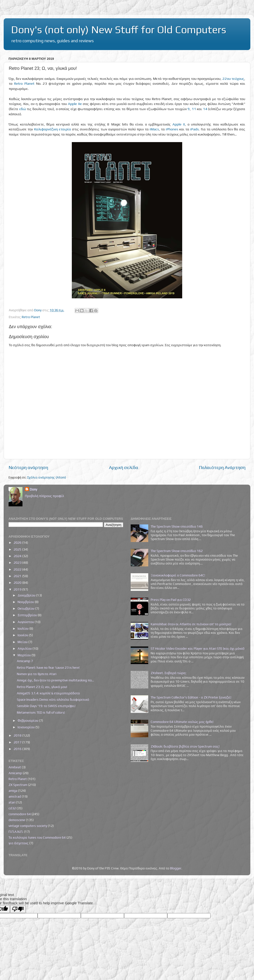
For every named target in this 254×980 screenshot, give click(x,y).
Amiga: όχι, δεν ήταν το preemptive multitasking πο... (55, 680)
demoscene (17, 820)
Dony (33, 489)
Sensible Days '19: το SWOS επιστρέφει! (46, 706)
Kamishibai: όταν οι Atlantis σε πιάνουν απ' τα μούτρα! (191, 624)
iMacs (154, 129)
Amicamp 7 (25, 661)
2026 (18, 542)
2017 (18, 742)
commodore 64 (20, 814)
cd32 (12, 808)
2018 (18, 735)
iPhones (172, 129)
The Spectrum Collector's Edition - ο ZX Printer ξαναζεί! (191, 697)
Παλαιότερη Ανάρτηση (222, 467)
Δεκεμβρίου (27, 595)
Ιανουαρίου (26, 727)
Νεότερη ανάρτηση (28, 467)
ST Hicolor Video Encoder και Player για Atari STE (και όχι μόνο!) (198, 648)
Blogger (176, 868)
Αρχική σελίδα (124, 467)
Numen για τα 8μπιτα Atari (37, 674)
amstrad (15, 796)
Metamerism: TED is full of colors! (41, 712)
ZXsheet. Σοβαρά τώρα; (169, 673)
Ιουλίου (23, 628)
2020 (18, 583)
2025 (18, 549)
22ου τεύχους (233, 78)
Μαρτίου (25, 655)
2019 (18, 589)
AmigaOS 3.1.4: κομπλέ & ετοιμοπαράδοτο (48, 693)
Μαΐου (23, 642)
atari (12, 802)
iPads (195, 129)
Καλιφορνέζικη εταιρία (53, 129)
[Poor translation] (18, 909)
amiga (13, 791)
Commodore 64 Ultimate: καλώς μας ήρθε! (182, 722)
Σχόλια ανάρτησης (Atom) (47, 477)
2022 (18, 569)
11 (194, 109)
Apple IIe (75, 104)
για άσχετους (19, 843)
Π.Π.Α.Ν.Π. (16, 832)
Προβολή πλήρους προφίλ (44, 496)
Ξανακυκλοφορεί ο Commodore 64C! (178, 575)
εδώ (23, 109)
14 (205, 109)
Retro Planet (24, 83)
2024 (18, 556)
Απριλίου (25, 648)
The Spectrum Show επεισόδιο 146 (177, 526)
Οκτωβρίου (26, 608)
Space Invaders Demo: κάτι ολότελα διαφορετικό (53, 699)
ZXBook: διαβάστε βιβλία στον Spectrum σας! (185, 746)
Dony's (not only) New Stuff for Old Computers (119, 30)
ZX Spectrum (18, 785)
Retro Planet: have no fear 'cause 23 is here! (48, 667)
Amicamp (15, 773)
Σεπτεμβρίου (28, 615)
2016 (18, 749)
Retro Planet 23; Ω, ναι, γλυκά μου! (42, 687)
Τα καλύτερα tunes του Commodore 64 (37, 837)
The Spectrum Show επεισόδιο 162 (177, 551)
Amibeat (15, 767)
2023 (18, 563)
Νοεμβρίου (26, 602)
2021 (18, 576)
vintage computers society (28, 826)
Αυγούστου (26, 622)
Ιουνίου (23, 635)
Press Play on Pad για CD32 (171, 600)
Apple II (179, 124)
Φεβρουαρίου (28, 720)
